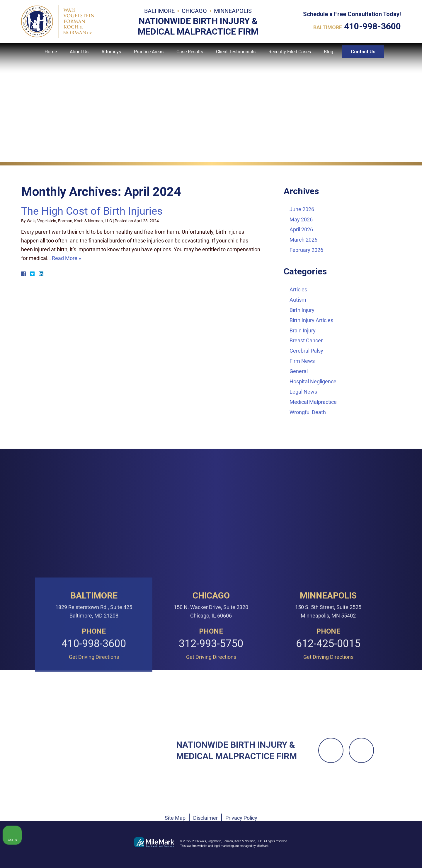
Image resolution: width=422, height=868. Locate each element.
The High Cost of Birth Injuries (92, 211)
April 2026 (301, 229)
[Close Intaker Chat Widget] (403, 681)
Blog (329, 56)
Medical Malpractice (313, 402)
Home (51, 56)
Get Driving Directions (94, 748)
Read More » (66, 258)
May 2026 (301, 219)
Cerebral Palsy (306, 351)
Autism (298, 300)
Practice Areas (149, 56)
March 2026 (303, 240)
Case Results (190, 56)
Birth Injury (302, 310)
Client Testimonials (236, 56)
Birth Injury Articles (311, 320)
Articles (298, 289)
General (299, 371)
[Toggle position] (390, 681)
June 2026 (302, 209)
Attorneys (111, 56)
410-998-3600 (372, 28)
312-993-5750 (211, 735)
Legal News (303, 392)
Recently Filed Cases (290, 56)
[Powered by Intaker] (372, 856)
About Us (79, 56)
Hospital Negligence (313, 381)
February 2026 (306, 250)
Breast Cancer (306, 340)
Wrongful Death (308, 412)
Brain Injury (303, 330)
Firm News (302, 361)
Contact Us (363, 56)
